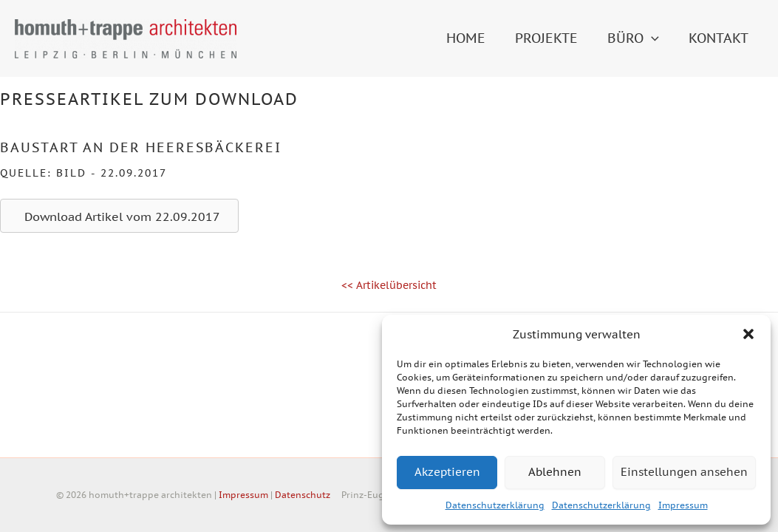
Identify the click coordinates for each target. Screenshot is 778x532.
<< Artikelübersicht (389, 285)
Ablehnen (555, 472)
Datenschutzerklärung (495, 505)
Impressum (683, 505)
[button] (748, 334)
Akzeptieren (447, 472)
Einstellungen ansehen (684, 472)
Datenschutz (303, 495)
